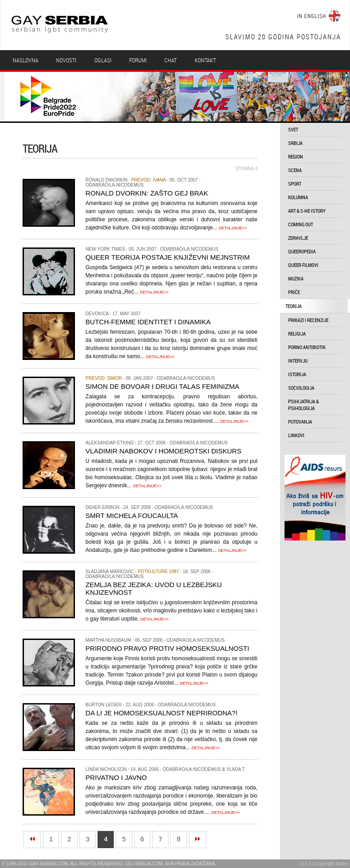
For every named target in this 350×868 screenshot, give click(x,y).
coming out (301, 224)
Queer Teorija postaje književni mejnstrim (168, 257)
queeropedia (302, 251)
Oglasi (103, 60)
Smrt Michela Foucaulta (132, 516)
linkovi (296, 435)
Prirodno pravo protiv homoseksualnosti (167, 648)
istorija (297, 374)
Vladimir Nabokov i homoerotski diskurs (163, 451)
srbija (295, 143)
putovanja (300, 422)
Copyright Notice (331, 864)
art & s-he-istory (307, 211)
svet (293, 129)
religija (297, 334)
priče (294, 292)
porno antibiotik (307, 347)
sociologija (301, 388)
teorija (294, 306)
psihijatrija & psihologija (303, 405)
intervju (298, 361)
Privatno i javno (116, 777)
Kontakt (205, 60)
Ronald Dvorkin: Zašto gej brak (147, 193)
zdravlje (298, 238)
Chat (170, 60)
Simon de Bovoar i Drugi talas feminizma (162, 386)
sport (295, 184)
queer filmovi (303, 265)
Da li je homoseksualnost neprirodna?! (161, 713)
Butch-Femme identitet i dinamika (148, 322)
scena (295, 170)
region (296, 156)
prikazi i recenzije (308, 320)
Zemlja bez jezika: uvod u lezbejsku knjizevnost (154, 588)
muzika (296, 278)
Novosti (66, 60)
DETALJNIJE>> (233, 228)
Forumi (138, 60)
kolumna (298, 197)
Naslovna (26, 60)
